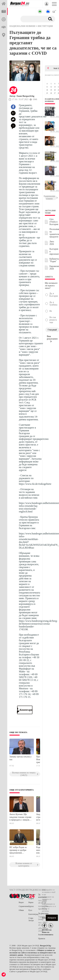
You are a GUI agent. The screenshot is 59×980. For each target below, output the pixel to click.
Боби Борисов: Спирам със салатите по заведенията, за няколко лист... (53, 124)
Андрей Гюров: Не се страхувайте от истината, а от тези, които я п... (53, 169)
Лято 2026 (52, 243)
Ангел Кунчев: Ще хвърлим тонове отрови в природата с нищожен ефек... (53, 139)
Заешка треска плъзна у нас (20, 758)
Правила (42, 939)
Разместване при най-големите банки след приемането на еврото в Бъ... (53, 154)
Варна (31, 902)
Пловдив (32, 895)
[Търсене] (33, 19)
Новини (22, 895)
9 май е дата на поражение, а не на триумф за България (53, 109)
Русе (30, 910)
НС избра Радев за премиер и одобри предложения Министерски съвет (19, 850)
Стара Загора (31, 919)
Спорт (21, 898)
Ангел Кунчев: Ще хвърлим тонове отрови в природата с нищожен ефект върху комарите (20, 817)
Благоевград (33, 914)
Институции (45, 26)
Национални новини (22, 26)
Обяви (21, 910)
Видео (21, 902)
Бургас (31, 906)
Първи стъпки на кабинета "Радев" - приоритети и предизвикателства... (53, 183)
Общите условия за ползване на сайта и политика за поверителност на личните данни (33, 953)
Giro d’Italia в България (54, 222)
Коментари (25, 710)
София (31, 898)
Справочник (24, 906)
